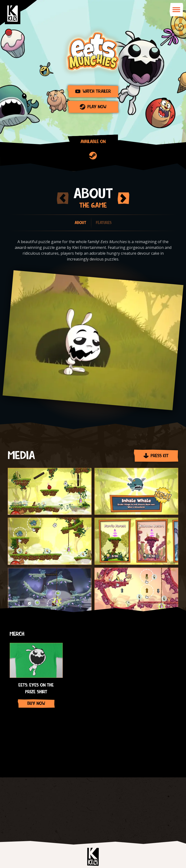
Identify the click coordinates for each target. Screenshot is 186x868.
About (80, 223)
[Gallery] (93, 673)
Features (104, 223)
